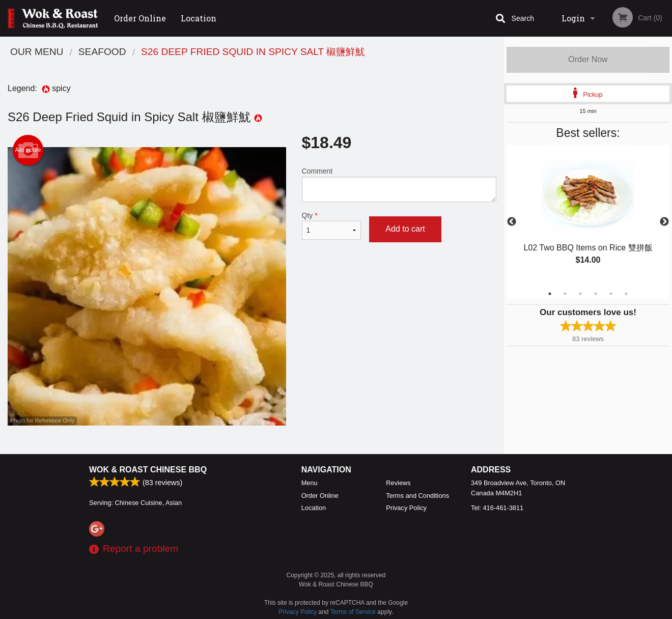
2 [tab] (565, 294)
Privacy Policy (406, 508)
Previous (512, 222)
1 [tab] (550, 294)
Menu (310, 483)
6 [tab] (626, 294)
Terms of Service (353, 612)
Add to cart (405, 229)
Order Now (588, 59)
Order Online (140, 18)
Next (664, 222)
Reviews (398, 483)
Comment (399, 185)
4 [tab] (596, 294)
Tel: (497, 508)
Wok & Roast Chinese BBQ (148, 470)
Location (199, 18)
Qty (332, 226)
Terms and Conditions (417, 496)
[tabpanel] (588, 216)
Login (573, 18)
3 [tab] (580, 294)
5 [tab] (611, 294)
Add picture (28, 150)
